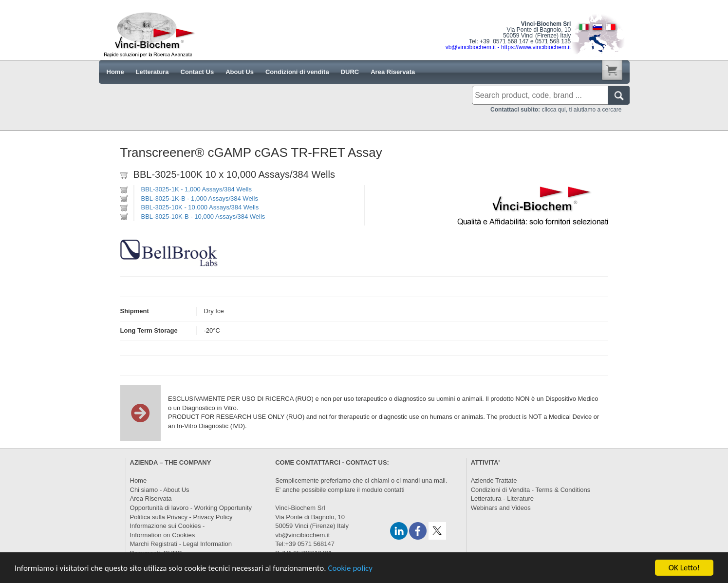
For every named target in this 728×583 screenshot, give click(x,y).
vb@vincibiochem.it (302, 535)
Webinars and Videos (501, 508)
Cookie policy (350, 569)
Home (139, 480)
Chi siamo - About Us (160, 490)
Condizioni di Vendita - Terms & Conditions (531, 490)
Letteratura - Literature (502, 498)
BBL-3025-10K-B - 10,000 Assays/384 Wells (203, 216)
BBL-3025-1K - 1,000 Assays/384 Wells (196, 189)
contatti (394, 490)
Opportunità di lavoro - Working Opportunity (191, 508)
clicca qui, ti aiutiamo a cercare (556, 110)
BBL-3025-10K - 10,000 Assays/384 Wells (200, 207)
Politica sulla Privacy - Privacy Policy (181, 517)
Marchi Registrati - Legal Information (181, 544)
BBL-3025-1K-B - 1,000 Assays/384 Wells (200, 198)
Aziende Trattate (494, 480)
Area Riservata (151, 498)
